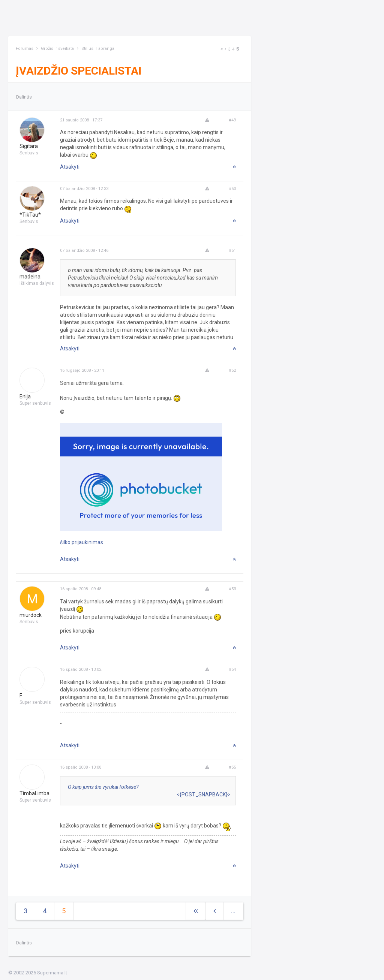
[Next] (222, 49)
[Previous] (225, 49)
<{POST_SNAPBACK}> (204, 794)
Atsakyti (70, 167)
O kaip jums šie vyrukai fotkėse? (103, 787)
